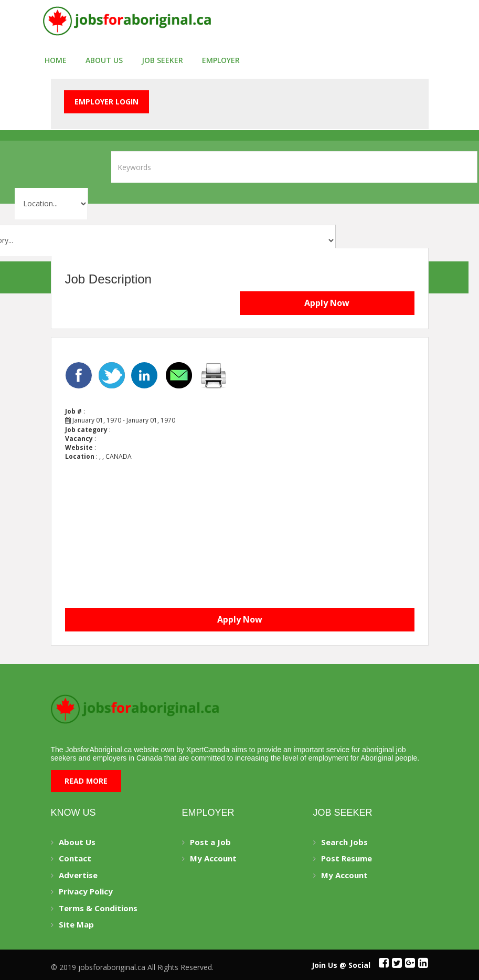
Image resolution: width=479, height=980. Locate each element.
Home (56, 60)
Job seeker (162, 60)
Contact (75, 858)
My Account (213, 858)
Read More (86, 781)
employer (221, 60)
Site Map (76, 924)
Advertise (78, 875)
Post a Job (210, 842)
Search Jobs (344, 842)
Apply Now (327, 303)
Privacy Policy (86, 891)
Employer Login (107, 102)
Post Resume (347, 858)
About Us (104, 60)
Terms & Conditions (98, 908)
